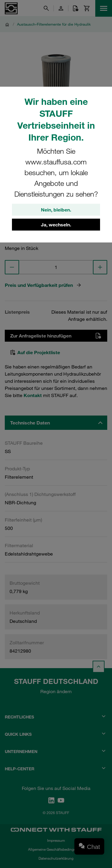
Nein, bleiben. (56, 210)
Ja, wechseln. (56, 225)
